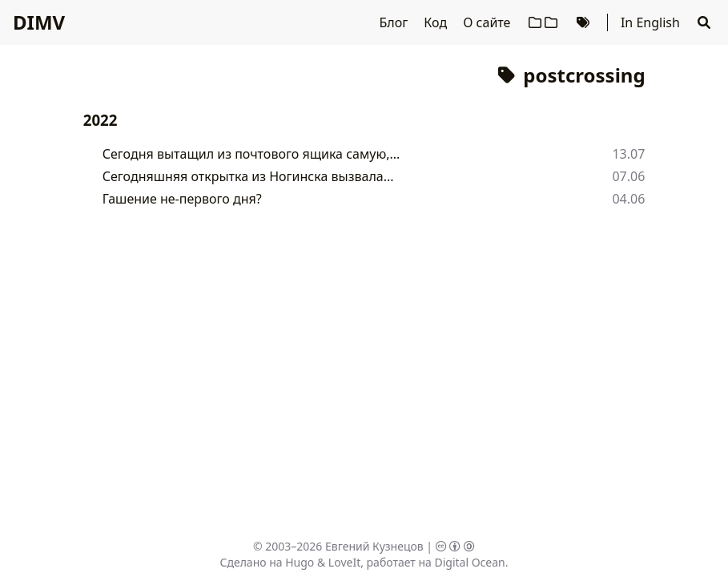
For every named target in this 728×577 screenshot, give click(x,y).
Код (437, 22)
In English (650, 22)
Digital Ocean (469, 562)
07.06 (628, 176)
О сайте (488, 22)
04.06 (628, 199)
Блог (395, 22)
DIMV (39, 22)
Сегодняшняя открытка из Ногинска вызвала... (248, 176)
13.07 (628, 154)
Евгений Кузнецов (374, 546)
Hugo (300, 562)
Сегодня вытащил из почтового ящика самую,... (251, 154)
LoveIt (344, 562)
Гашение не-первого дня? (182, 199)
